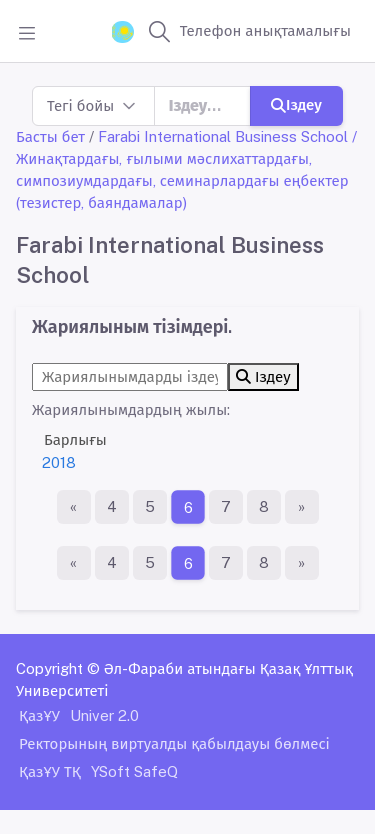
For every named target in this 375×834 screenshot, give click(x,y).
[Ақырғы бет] (302, 507)
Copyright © (58, 668)
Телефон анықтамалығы (265, 30)
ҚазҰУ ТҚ (50, 771)
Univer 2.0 (104, 715)
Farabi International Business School (223, 136)
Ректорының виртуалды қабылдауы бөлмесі (174, 743)
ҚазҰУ (39, 715)
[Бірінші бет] (74, 507)
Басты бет (50, 136)
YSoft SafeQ (134, 771)
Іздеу (296, 104)
